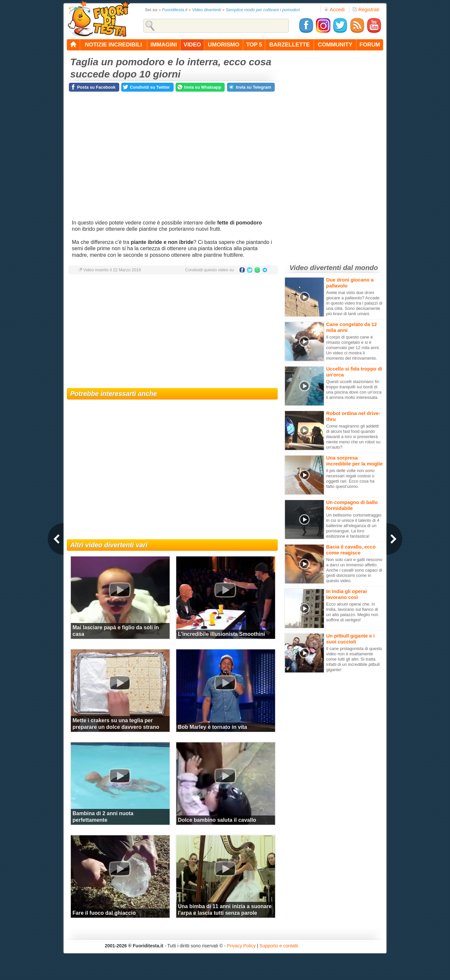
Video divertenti (207, 10)
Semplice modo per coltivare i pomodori (263, 10)
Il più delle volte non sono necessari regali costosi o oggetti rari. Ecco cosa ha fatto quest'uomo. (350, 478)
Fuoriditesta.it (175, 10)
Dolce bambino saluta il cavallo (217, 820)
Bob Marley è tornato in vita (212, 727)
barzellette (290, 45)
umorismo (224, 45)
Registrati (366, 9)
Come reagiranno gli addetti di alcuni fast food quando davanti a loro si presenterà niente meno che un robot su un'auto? (353, 437)
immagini (164, 45)
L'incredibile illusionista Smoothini (221, 634)
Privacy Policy (241, 946)
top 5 (254, 45)
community (335, 45)
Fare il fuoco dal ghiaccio (104, 913)
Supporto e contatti (279, 946)
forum (370, 45)
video (192, 45)
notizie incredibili (113, 45)
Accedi (334, 9)
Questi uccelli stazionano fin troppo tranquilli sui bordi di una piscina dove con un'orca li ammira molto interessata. (354, 389)
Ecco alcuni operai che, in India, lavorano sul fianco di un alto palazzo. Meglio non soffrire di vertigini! (352, 612)
